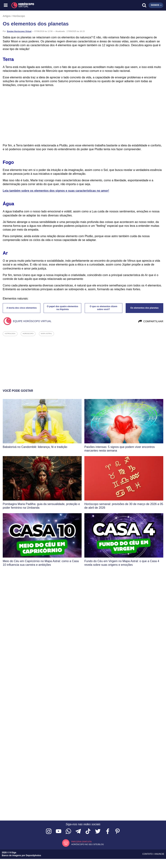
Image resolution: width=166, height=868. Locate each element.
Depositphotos (33, 855)
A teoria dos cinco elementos (21, 308)
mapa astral (46, 334)
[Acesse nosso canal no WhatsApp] (68, 832)
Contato (148, 854)
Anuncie (159, 854)
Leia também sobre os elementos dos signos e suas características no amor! (56, 191)
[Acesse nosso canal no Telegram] (78, 832)
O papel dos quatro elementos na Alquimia (63, 308)
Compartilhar (151, 321)
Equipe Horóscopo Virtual (19, 31)
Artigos (7, 16)
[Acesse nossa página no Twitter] (98, 832)
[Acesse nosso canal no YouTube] (59, 832)
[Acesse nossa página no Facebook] (108, 832)
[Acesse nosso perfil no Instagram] (49, 832)
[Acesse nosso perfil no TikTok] (88, 832)
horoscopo (28, 334)
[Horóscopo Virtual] (45, 5)
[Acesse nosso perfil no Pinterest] (117, 832)
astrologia (10, 334)
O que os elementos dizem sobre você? (103, 308)
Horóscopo (19, 16)
